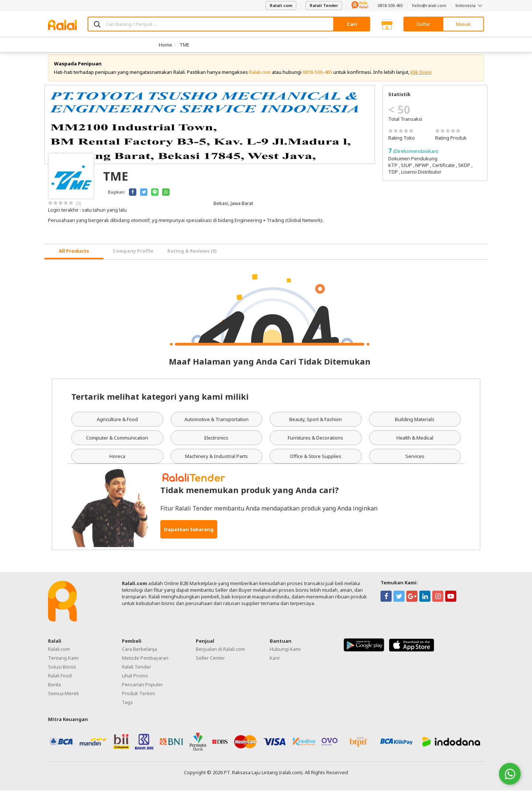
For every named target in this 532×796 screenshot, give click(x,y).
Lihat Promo (135, 681)
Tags (127, 708)
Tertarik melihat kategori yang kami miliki (160, 402)
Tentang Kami (63, 663)
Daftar (424, 24)
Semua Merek (64, 699)
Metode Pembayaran (145, 663)
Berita (54, 690)
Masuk (463, 24)
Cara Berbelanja (139, 655)
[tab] (74, 257)
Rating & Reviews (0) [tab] (192, 257)
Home (166, 45)
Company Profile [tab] (133, 257)
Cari (352, 24)
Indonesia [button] (470, 5)
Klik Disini (421, 78)
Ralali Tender (324, 5)
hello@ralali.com (429, 5)
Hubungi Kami (285, 655)
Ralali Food (60, 681)
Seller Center (210, 663)
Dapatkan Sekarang (189, 535)
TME (185, 45)
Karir (275, 663)
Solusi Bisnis (62, 672)
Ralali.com (281, 5)
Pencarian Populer (142, 690)
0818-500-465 (390, 5)
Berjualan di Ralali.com (220, 655)
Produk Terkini (138, 699)
